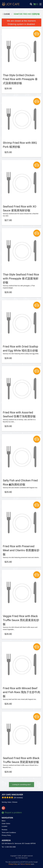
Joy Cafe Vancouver (12, 795)
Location (4, 826)
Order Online (6, 824)
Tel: (9, 847)
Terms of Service (25, 864)
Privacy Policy (6, 835)
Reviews (4, 830)
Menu (4, 821)
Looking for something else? (21, 785)
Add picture (37, 34)
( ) (36, 4)
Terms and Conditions (9, 833)
